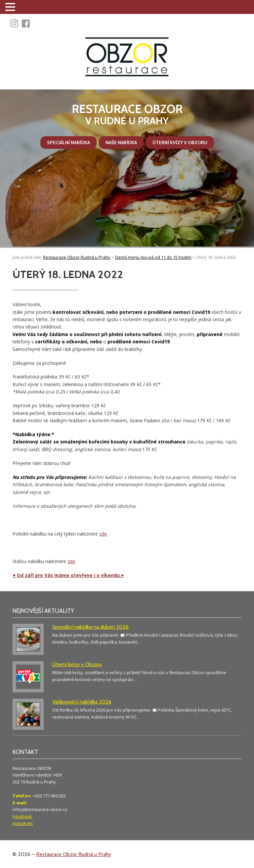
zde (103, 534)
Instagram (23, 823)
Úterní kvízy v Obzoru (180, 143)
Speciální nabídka (68, 143)
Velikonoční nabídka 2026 (82, 702)
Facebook (22, 816)
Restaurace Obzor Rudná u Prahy (74, 854)
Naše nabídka (121, 143)
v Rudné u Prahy (127, 115)
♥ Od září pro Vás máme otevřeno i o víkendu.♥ (68, 575)
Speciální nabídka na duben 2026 (90, 627)
